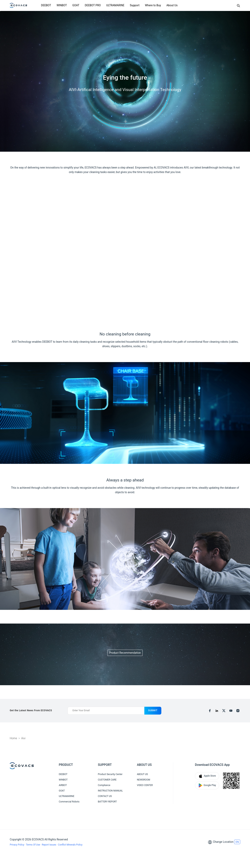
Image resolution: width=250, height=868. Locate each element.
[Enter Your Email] (106, 711)
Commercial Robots (69, 802)
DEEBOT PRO (93, 5)
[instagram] (238, 711)
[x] (224, 711)
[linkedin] (217, 711)
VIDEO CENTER (145, 785)
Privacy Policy (17, 845)
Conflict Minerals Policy (70, 845)
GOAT (76, 5)
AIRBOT (63, 785)
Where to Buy (153, 5)
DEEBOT (46, 5)
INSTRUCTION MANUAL (110, 791)
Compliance (104, 785)
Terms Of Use (33, 845)
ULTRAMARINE (115, 5)
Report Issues (49, 845)
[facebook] (210, 711)
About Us (172, 5)
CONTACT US (105, 796)
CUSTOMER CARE (107, 780)
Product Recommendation (125, 653)
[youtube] (231, 711)
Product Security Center (110, 774)
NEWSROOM (144, 780)
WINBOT (62, 5)
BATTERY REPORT (107, 802)
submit (153, 710)
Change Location (223, 842)
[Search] (238, 5)
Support (135, 5)
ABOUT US (142, 774)
